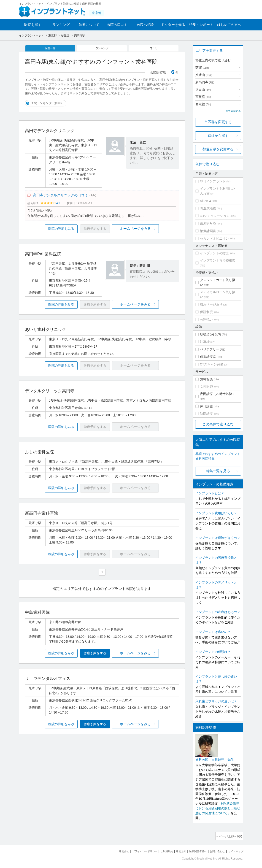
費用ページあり (211, 304)
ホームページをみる (153, 233)
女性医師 (206, 387)
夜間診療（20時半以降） (218, 394)
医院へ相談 (145, 25)
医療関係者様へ (191, 850)
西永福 (203, 104)
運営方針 (171, 850)
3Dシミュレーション (215, 216)
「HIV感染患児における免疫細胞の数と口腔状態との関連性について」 (218, 808)
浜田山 (203, 89)
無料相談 (206, 379)
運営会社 (106, 850)
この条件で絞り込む (218, 424)
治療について (89, 25)
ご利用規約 (155, 850)
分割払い (206, 319)
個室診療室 (208, 357)
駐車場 (205, 342)
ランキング (61, 25)
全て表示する (233, 111)
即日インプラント (213, 181)
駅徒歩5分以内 (211, 334)
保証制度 (206, 312)
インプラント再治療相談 (218, 260)
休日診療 (206, 406)
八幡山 (204, 75)
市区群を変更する (218, 122)
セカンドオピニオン (214, 238)
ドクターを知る (173, 25)
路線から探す (218, 136)
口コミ (154, 49)
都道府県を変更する (218, 149)
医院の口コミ (117, 25)
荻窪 (202, 68)
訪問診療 (206, 414)
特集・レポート (201, 25)
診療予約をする (102, 658)
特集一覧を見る (218, 471)
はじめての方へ (229, 25)
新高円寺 (205, 82)
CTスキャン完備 (212, 364)
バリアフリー (210, 349)
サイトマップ (234, 850)
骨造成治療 (208, 208)
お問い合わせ (213, 850)
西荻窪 (203, 97)
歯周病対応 (208, 223)
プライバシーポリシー (130, 850)
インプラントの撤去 (214, 253)
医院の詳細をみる (50, 233)
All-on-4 (205, 201)
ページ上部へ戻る (230, 836)
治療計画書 (208, 231)
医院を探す (33, 25)
